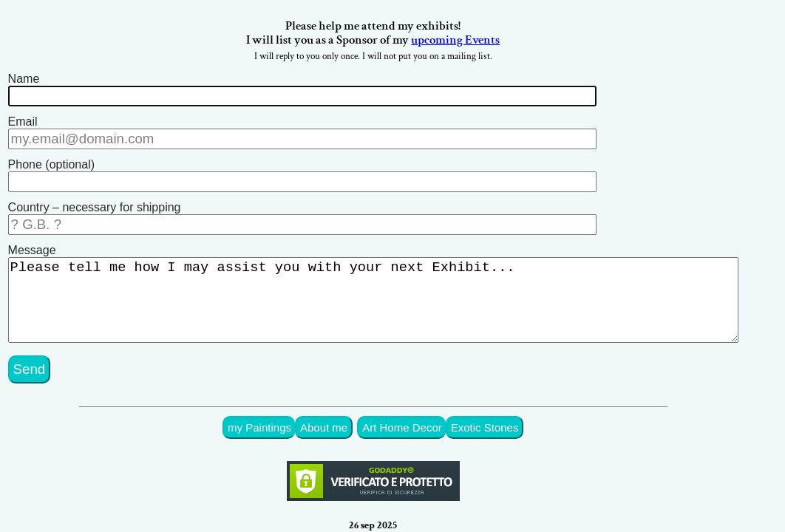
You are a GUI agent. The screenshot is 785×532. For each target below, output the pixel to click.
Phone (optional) (51, 161)
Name (24, 81)
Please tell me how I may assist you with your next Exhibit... (383, 290)
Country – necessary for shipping (95, 201)
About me (346, 410)
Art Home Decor (420, 410)
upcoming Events (475, 43)
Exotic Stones (497, 410)
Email (23, 121)
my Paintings (285, 410)
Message (32, 241)
